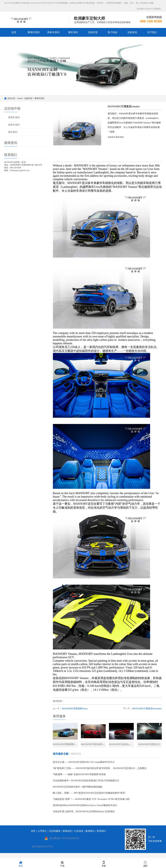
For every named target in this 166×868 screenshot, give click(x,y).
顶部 (145, 864)
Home (20, 98)
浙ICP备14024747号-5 (42, 849)
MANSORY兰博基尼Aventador (147, 709)
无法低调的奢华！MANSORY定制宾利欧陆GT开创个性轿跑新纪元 (86, 783)
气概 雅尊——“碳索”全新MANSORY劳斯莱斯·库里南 (79, 776)
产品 (62, 864)
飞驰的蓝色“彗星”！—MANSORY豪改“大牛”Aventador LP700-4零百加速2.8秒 (91, 801)
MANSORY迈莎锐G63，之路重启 (130, 770)
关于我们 (152, 32)
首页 (14, 32)
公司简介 (42, 833)
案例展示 (90, 833)
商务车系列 (53, 32)
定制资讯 (132, 32)
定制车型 (93, 32)
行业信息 (79, 833)
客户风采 (113, 32)
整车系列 (73, 32)
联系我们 (157, 9)
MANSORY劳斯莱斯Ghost (75, 709)
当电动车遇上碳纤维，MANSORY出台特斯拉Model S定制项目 (84, 813)
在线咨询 (112, 137)
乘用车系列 (34, 32)
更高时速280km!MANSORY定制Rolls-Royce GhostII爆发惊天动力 (85, 807)
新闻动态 (67, 833)
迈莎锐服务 (55, 833)
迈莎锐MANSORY (144, 9)
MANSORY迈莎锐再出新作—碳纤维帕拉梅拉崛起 (78, 789)
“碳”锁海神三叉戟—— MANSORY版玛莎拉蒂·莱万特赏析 (82, 770)
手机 (104, 864)
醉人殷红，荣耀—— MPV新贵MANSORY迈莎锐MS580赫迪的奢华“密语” (89, 795)
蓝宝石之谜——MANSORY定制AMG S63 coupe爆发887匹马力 (84, 764)
